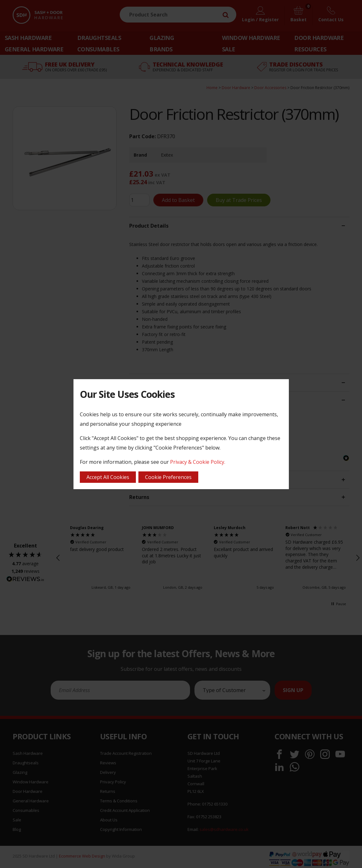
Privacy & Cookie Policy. (198, 462)
